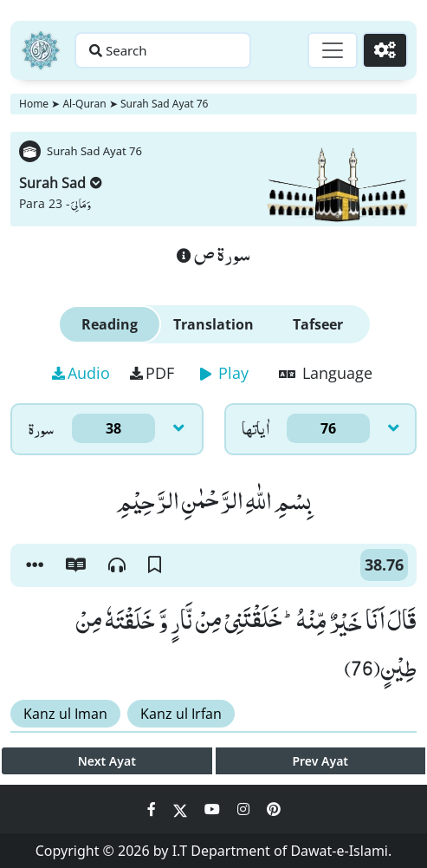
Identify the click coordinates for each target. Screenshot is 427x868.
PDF (152, 373)
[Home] (41, 50)
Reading (110, 324)
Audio (81, 373)
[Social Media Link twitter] (182, 809)
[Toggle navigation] (333, 50)
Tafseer (318, 324)
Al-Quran (84, 104)
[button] (35, 565)
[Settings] (385, 50)
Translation (213, 324)
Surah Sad (61, 183)
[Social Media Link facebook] (153, 809)
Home (34, 104)
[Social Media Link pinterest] (274, 809)
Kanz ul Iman (65, 714)
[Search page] (163, 50)
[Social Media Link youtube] (214, 809)
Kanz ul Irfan (181, 714)
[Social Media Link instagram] (245, 809)
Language (326, 373)
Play (224, 373)
